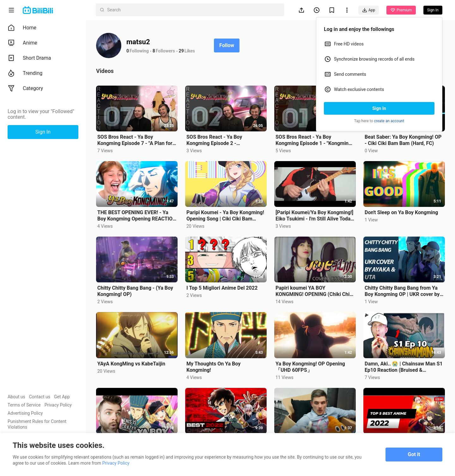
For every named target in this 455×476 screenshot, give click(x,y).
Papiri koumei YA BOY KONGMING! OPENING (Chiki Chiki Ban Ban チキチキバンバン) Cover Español (315, 291)
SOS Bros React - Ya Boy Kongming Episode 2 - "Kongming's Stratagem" (214, 140)
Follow (227, 45)
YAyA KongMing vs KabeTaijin (131, 364)
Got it (414, 454)
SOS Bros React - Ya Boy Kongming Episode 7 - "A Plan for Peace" (135, 140)
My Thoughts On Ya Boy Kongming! (213, 367)
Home (22, 28)
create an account (389, 121)
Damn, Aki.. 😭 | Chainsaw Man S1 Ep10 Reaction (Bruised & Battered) (404, 367)
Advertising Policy (25, 413)
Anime (22, 43)
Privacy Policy (58, 405)
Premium (401, 10)
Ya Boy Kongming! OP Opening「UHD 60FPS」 (310, 367)
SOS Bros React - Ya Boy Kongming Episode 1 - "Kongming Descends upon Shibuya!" (313, 140)
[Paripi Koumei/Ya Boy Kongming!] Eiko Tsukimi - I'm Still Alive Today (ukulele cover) (314, 216)
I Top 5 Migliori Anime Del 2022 (222, 288)
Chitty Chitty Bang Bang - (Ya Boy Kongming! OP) (135, 291)
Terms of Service (24, 405)
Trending (25, 73)
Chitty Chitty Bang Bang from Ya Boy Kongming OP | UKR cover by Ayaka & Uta (402, 291)
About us (16, 397)
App (369, 10)
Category (25, 88)
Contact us (40, 397)
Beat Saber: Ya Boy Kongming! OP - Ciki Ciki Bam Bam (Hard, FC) (403, 140)
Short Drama (29, 58)
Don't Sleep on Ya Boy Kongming (401, 212)
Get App (62, 397)
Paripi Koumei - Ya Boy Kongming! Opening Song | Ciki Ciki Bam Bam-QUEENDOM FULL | (225, 216)
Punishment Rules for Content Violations (37, 424)
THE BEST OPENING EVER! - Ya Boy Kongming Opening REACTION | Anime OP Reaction (137, 216)
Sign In (379, 108)
